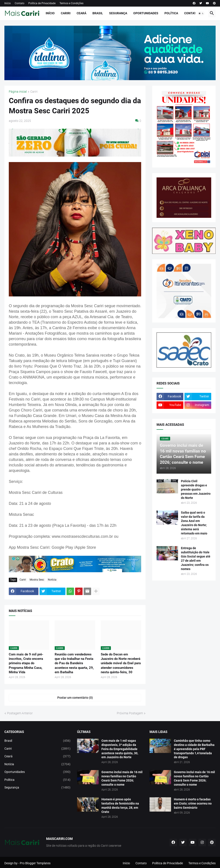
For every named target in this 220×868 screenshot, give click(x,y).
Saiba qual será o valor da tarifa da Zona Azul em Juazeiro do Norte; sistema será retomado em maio (194, 523)
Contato (20, 3)
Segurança (118, 13)
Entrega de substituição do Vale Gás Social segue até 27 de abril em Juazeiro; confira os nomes (196, 558)
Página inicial (18, 92)
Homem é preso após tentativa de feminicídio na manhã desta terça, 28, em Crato (120, 806)
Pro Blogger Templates (35, 863)
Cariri (66, 13)
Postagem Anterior (20, 713)
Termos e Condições (71, 3)
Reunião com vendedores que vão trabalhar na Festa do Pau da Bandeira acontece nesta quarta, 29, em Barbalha (74, 663)
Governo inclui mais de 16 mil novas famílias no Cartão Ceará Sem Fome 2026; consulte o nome (122, 778)
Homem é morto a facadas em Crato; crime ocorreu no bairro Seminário (193, 803)
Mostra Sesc (37, 580)
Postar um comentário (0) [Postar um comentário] (75, 698)
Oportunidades (146, 13)
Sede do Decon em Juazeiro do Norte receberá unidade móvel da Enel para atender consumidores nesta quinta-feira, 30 (121, 663)
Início (8, 3)
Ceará (81, 13)
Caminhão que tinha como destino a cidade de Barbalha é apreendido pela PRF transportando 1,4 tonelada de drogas (194, 749)
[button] (201, 13)
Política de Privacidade (42, 3)
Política (171, 13)
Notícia (52, 580)
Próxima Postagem (130, 713)
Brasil (98, 13)
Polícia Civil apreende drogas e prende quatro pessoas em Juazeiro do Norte (196, 489)
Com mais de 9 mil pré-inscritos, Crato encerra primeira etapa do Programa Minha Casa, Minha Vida (26, 663)
